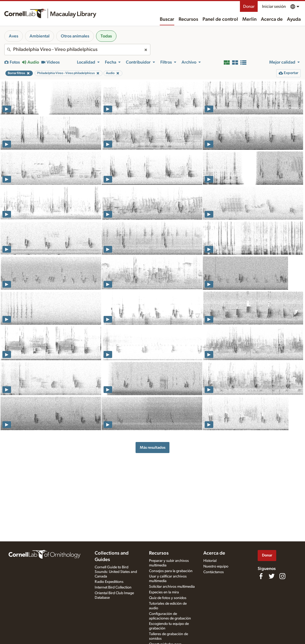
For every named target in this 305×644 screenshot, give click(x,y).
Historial (210, 561)
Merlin (249, 19)
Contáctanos (214, 572)
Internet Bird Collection (113, 587)
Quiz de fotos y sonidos (168, 598)
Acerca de (272, 19)
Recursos (188, 19)
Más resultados (153, 448)
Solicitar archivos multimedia (172, 587)
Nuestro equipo (216, 566)
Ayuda (294, 19)
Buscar (167, 19)
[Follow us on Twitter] (272, 576)
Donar (249, 6)
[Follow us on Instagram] (282, 576)
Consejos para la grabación (171, 571)
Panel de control (220, 19)
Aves (14, 36)
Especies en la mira (164, 592)
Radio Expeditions (109, 582)
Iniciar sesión (274, 6)
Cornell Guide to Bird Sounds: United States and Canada (116, 572)
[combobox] (77, 50)
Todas (106, 36)
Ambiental (40, 36)
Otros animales (75, 36)
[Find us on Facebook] (261, 576)
